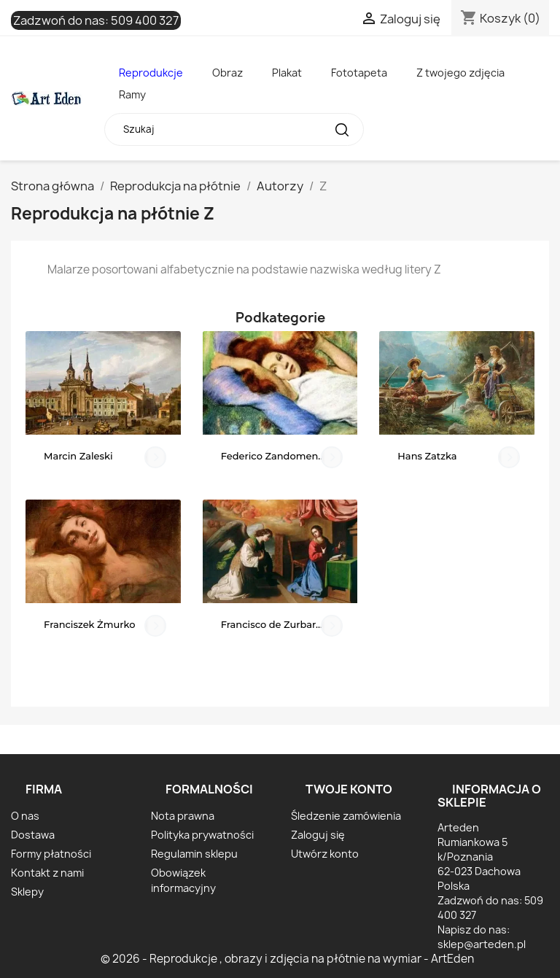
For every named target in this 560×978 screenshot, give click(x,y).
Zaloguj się (318, 835)
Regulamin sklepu (194, 854)
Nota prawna (183, 816)
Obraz (227, 73)
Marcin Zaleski (78, 456)
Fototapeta (359, 73)
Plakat (287, 73)
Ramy (132, 94)
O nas (25, 816)
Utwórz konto (325, 854)
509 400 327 (145, 20)
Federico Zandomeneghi (280, 456)
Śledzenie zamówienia (346, 816)
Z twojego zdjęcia (460, 73)
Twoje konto (349, 789)
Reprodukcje (151, 73)
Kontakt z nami (47, 873)
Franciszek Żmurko (89, 624)
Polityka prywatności (202, 835)
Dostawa (33, 835)
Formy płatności (51, 854)
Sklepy (27, 892)
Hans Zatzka (427, 456)
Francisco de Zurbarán (275, 624)
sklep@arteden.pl (482, 944)
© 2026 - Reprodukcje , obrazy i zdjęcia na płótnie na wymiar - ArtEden (287, 959)
